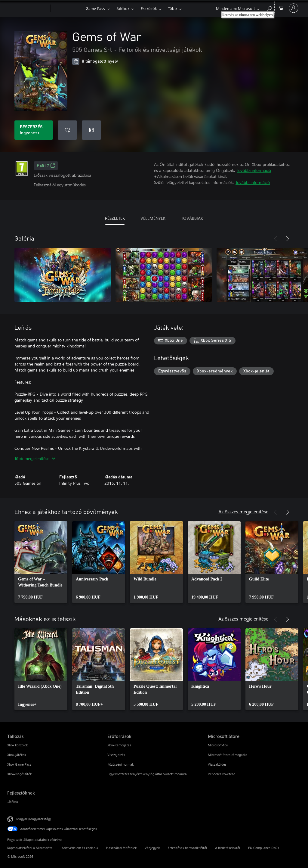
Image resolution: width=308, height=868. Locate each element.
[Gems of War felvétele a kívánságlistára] (67, 130)
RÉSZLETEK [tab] (115, 218)
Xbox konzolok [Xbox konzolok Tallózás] (17, 745)
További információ (254, 170)
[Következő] (288, 239)
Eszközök (149, 8)
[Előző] (276, 239)
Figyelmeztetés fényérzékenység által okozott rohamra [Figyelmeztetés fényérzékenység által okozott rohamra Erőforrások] (147, 774)
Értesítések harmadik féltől (187, 848)
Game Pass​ (95, 8)
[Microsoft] (28, 8)
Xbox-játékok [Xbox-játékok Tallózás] (17, 755)
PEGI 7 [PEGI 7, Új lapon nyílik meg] (46, 166)
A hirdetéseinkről (228, 848)
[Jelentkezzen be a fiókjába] (294, 8)
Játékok (123, 8)
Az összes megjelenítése (243, 511)
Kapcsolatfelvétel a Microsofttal (30, 848)
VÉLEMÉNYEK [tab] (153, 218)
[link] (41, 562)
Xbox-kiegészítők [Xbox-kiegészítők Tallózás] (19, 774)
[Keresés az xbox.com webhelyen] (269, 8)
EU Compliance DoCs (264, 848)
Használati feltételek (121, 848)
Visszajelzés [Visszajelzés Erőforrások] (116, 755)
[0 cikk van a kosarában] (281, 8)
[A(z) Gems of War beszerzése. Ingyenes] (34, 130)
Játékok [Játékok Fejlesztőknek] (13, 802)
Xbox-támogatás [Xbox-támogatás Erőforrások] (119, 745)
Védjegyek (152, 848)
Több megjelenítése (35, 458)
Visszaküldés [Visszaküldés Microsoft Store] (217, 764)
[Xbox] (68, 8)
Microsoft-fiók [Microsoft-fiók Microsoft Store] (218, 745)
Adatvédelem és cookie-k (80, 848)
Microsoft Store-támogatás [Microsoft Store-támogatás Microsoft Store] (228, 755)
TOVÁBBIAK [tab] (192, 218)
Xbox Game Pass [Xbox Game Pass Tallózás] (19, 764)
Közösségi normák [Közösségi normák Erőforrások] (120, 764)
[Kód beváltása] (91, 130)
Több (172, 8)
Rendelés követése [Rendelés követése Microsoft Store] (222, 774)
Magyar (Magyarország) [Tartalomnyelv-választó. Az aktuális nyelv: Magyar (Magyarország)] (34, 818)
